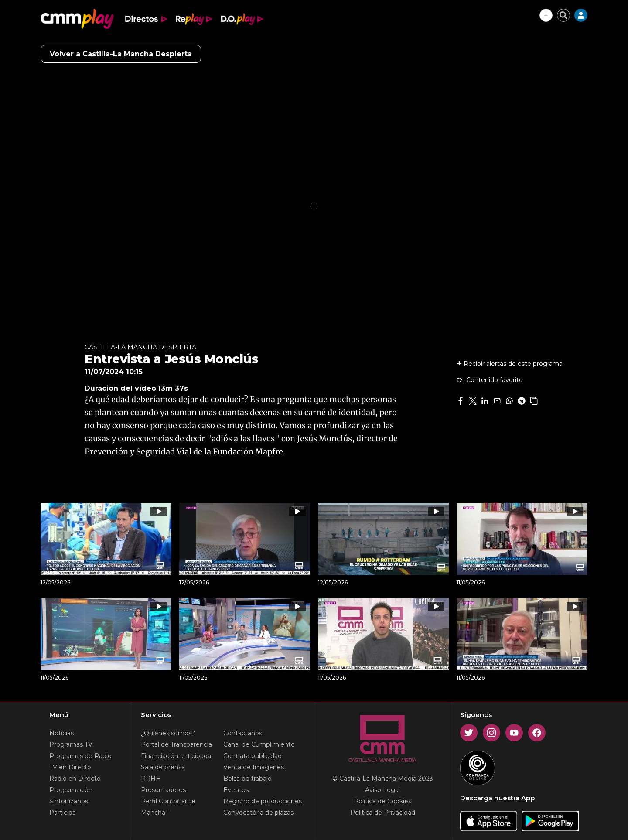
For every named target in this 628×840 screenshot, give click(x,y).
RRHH (151, 779)
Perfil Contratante (168, 801)
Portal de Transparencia (176, 744)
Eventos (236, 790)
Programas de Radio (80, 756)
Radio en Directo (75, 779)
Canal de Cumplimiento (259, 744)
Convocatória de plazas (258, 813)
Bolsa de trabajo (247, 779)
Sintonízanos (69, 801)
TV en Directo (70, 767)
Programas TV (71, 744)
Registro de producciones (263, 801)
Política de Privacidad (383, 813)
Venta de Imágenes (254, 767)
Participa (63, 813)
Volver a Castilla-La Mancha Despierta (121, 54)
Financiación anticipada (176, 756)
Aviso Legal (382, 790)
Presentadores (163, 790)
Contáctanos (243, 733)
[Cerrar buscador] (563, 15)
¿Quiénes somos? (168, 733)
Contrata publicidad (253, 756)
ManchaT (155, 813)
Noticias (61, 733)
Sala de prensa (163, 767)
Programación (71, 790)
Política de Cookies (382, 801)
